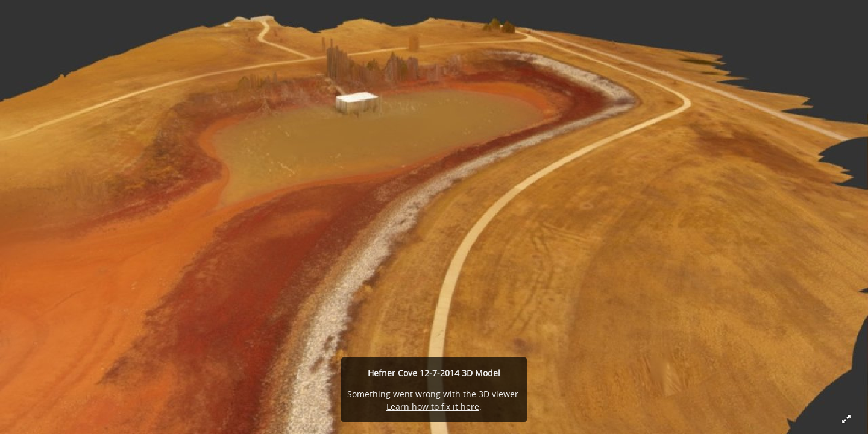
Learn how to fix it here (433, 407)
